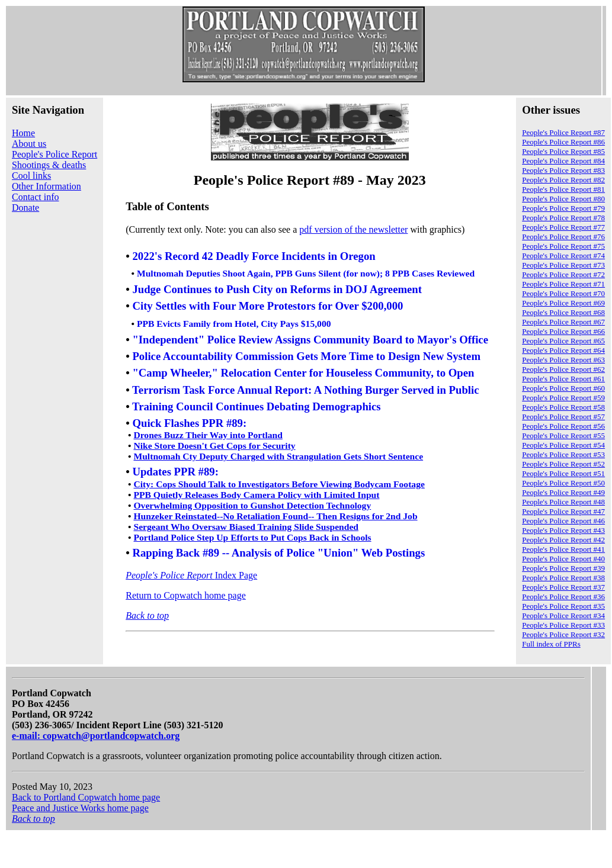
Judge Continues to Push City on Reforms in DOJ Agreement (277, 289)
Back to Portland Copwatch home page (86, 797)
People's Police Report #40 (563, 559)
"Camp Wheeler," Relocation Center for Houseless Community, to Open (303, 373)
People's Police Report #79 (563, 208)
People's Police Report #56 (563, 426)
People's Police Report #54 (563, 445)
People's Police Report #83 (563, 170)
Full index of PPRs (551, 644)
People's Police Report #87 (563, 132)
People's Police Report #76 (563, 237)
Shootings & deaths (49, 165)
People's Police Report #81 (563, 189)
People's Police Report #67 (563, 322)
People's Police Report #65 (563, 341)
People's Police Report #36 (563, 597)
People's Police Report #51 (563, 473)
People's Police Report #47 (563, 511)
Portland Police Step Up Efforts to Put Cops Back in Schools (252, 537)
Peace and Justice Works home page (80, 808)
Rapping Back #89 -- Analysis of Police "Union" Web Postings (278, 553)
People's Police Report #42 (563, 540)
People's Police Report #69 (563, 303)
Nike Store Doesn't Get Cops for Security (214, 446)
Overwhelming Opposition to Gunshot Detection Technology (252, 505)
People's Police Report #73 (563, 265)
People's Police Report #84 (563, 161)
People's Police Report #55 (563, 435)
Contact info (36, 197)
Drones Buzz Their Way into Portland (208, 435)
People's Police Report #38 (563, 578)
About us (29, 144)
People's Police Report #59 (563, 398)
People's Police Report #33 (563, 625)
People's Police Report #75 (563, 246)
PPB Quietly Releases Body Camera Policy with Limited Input (256, 495)
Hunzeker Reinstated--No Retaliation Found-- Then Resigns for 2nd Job (275, 516)
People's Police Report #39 (563, 568)
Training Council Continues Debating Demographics (258, 406)
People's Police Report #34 (563, 615)
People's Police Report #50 (563, 483)
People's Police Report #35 (563, 606)
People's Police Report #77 (563, 227)
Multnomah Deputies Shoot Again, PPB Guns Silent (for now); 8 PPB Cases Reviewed (306, 273)
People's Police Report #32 (563, 634)
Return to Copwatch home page (186, 595)
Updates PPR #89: (175, 472)
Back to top (147, 615)
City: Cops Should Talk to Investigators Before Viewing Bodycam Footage (279, 484)
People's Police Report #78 (563, 218)
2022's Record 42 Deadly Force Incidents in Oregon (254, 256)
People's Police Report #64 (563, 350)
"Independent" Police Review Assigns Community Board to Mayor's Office (310, 340)
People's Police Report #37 (563, 587)
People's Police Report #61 (563, 379)
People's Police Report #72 (563, 274)
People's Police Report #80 (563, 199)
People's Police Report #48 (563, 502)
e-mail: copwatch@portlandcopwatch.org (96, 736)
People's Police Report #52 (563, 464)
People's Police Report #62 (563, 369)
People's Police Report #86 (563, 142)
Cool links (31, 176)
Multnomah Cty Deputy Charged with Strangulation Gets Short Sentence (278, 456)
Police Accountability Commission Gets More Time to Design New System (306, 356)
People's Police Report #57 (563, 417)
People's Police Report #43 (563, 530)
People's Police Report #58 (563, 407)
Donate (25, 208)
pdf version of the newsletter (353, 229)
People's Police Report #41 (563, 549)
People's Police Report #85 (563, 151)
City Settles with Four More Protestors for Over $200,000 (267, 306)
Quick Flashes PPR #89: (189, 423)
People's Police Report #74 (563, 255)
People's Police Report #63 (563, 360)
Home (23, 133)
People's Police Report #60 (563, 388)
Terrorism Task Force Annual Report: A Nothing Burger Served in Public (305, 390)
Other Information (47, 186)
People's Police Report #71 (563, 284)
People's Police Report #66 (563, 331)
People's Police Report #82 (563, 180)
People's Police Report (55, 154)
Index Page (191, 575)
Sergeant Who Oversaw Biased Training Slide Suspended (246, 527)
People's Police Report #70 (563, 293)
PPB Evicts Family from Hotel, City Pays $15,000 (234, 324)
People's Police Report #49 (563, 492)
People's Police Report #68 (563, 312)
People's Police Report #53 (563, 454)
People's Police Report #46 (563, 521)
